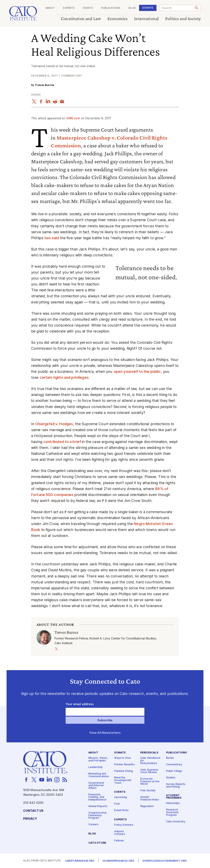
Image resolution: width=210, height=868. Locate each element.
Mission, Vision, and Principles (98, 759)
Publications (111, 8)
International (146, 19)
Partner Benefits (124, 765)
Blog (132, 8)
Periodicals (149, 753)
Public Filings (174, 771)
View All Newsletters (105, 733)
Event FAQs (121, 810)
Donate (148, 8)
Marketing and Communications (99, 775)
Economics (118, 19)
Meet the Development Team (123, 780)
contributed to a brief (63, 442)
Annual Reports (98, 806)
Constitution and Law (81, 19)
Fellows (119, 840)
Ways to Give (123, 758)
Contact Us (33, 811)
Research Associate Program (172, 812)
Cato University (176, 821)
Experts (69, 8)
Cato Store (97, 843)
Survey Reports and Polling (176, 786)
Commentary (174, 765)
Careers (94, 825)
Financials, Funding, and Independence (98, 797)
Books (170, 758)
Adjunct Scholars (120, 833)
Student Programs (174, 797)
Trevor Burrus (45, 85)
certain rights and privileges (64, 377)
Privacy (30, 819)
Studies (171, 778)
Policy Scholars (124, 825)
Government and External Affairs (96, 785)
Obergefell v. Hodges (54, 424)
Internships (173, 803)
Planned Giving (124, 771)
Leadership (95, 767)
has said (52, 238)
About (50, 8)
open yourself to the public (137, 371)
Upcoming (121, 797)
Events (88, 8)
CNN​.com (73, 118)
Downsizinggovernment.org (165, 861)
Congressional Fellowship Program (98, 815)
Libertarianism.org (80, 861)
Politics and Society (183, 19)
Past (117, 804)
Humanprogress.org (118, 861)
